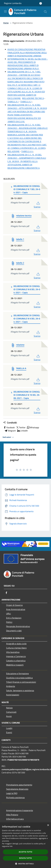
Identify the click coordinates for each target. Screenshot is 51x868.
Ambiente (11, 686)
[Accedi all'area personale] (41, 3)
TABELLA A (27, 151)
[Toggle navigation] (5, 11)
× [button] (48, 825)
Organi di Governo (14, 605)
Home (6, 23)
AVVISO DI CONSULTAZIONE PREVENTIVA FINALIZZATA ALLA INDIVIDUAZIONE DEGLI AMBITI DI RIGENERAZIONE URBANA (27, 53)
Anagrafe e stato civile (16, 644)
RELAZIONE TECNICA (33, 98)
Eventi (9, 732)
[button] (26, 864)
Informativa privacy (15, 819)
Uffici (8, 614)
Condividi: (10, 423)
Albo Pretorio (12, 815)
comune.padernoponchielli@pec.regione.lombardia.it (26, 769)
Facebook (9, 427)
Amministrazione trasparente (20, 810)
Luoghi (9, 728)
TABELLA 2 (26, 102)
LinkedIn (22, 431)
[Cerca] (45, 12)
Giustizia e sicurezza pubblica (19, 678)
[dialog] (26, 845)
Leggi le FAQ (12, 793)
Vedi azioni (9, 437)
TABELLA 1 (13, 102)
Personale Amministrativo (18, 626)
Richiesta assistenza (15, 797)
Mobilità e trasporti (15, 665)
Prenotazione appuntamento (19, 785)
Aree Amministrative (16, 609)
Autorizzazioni (13, 695)
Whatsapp (33, 427)
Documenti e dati (14, 631)
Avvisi (9, 716)
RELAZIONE (14, 151)
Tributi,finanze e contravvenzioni (21, 682)
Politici (9, 622)
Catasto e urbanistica (16, 661)
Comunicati (11, 712)
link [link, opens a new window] (11, 846)
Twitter (21, 427)
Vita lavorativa (13, 652)
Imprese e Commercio (16, 656)
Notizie (9, 708)
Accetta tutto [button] (25, 852)
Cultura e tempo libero (16, 648)
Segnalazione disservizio (17, 789)
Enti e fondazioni (14, 618)
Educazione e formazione (17, 673)
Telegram (10, 431)
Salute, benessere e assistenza (20, 690)
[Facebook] (6, 593)
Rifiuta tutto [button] (26, 858)
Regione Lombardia (13, 3)
